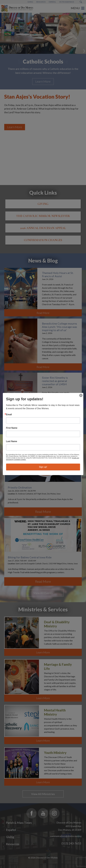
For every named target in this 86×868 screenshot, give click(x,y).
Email (9, 415)
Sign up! (43, 467)
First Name (12, 428)
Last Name (12, 441)
